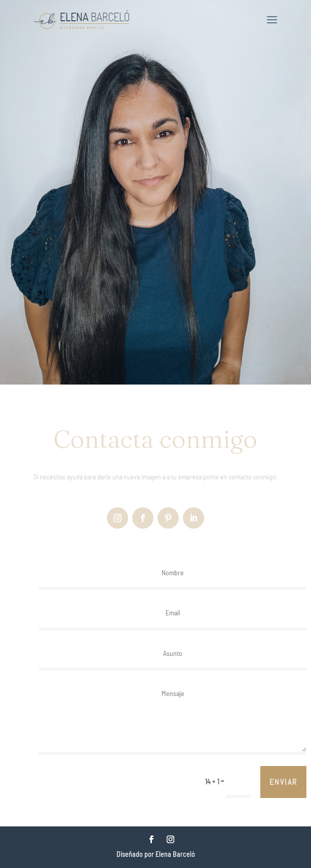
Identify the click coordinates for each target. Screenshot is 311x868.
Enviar (288, 782)
